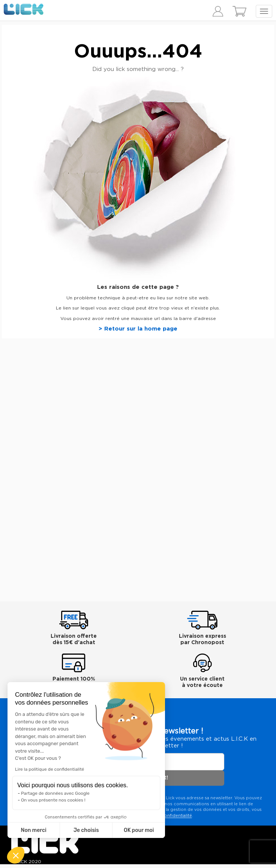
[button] (16, 855)
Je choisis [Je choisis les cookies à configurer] (86, 830)
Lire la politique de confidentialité (49, 769)
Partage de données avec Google (55, 793)
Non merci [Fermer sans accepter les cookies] (33, 830)
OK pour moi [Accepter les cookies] (139, 830)
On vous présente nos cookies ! (53, 800)
